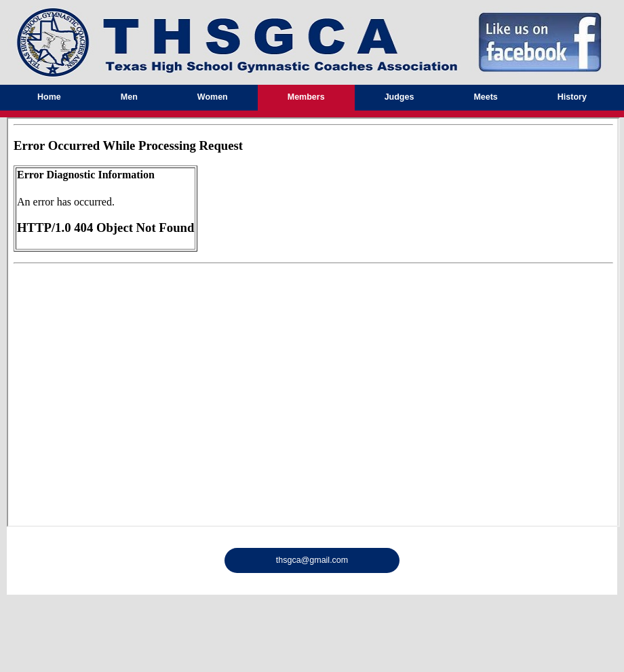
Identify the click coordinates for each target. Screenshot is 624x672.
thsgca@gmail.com (312, 560)
